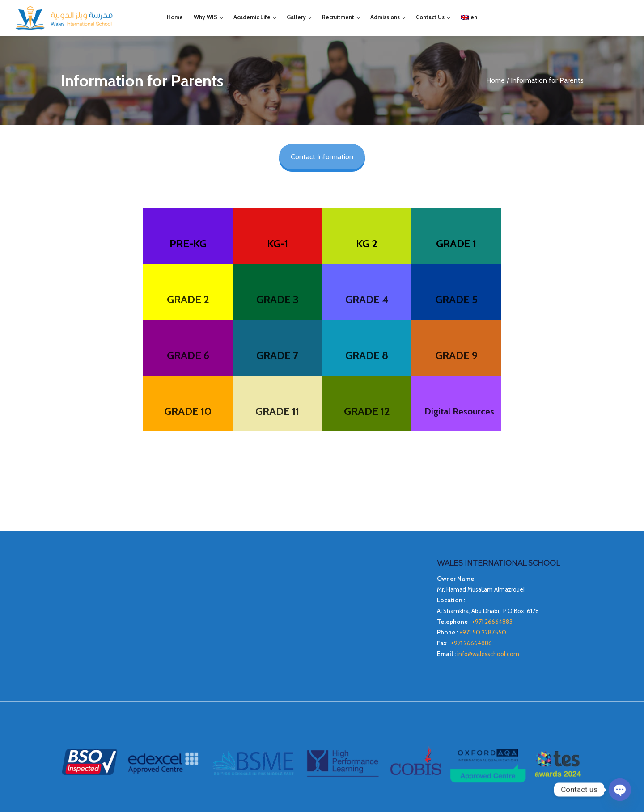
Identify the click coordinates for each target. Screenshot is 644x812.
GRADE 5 (456, 299)
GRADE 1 (456, 243)
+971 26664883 (492, 622)
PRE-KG (188, 243)
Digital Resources (459, 411)
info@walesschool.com (488, 654)
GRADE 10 (188, 411)
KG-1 (278, 243)
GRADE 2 (188, 299)
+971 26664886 (471, 643)
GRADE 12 (367, 411)
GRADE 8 (367, 355)
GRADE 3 (278, 299)
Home (496, 80)
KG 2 (367, 243)
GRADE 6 (188, 355)
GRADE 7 (277, 355)
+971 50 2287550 (483, 632)
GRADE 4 (367, 299)
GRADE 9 (456, 355)
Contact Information (322, 157)
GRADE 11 (277, 411)
